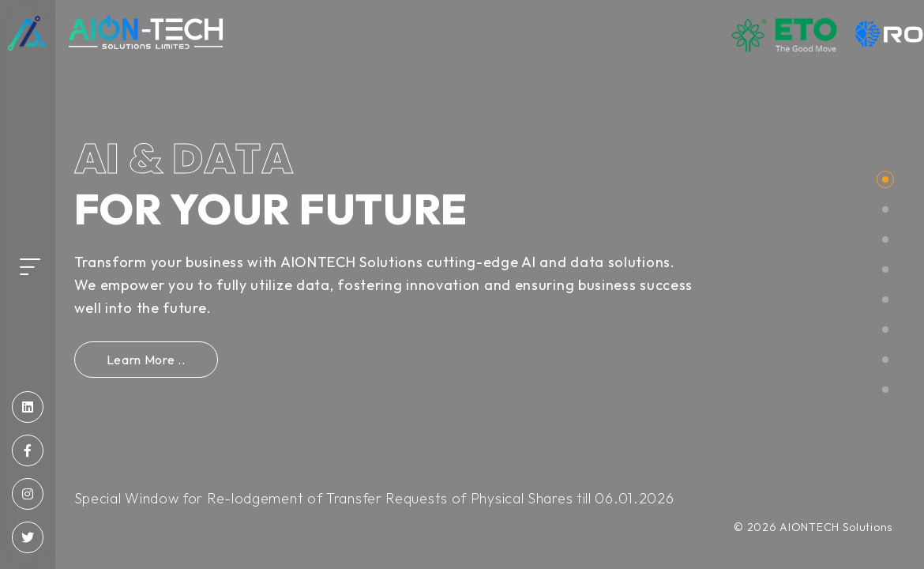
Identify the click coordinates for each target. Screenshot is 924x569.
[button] (885, 179)
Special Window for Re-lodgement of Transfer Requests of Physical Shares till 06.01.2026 (374, 498)
